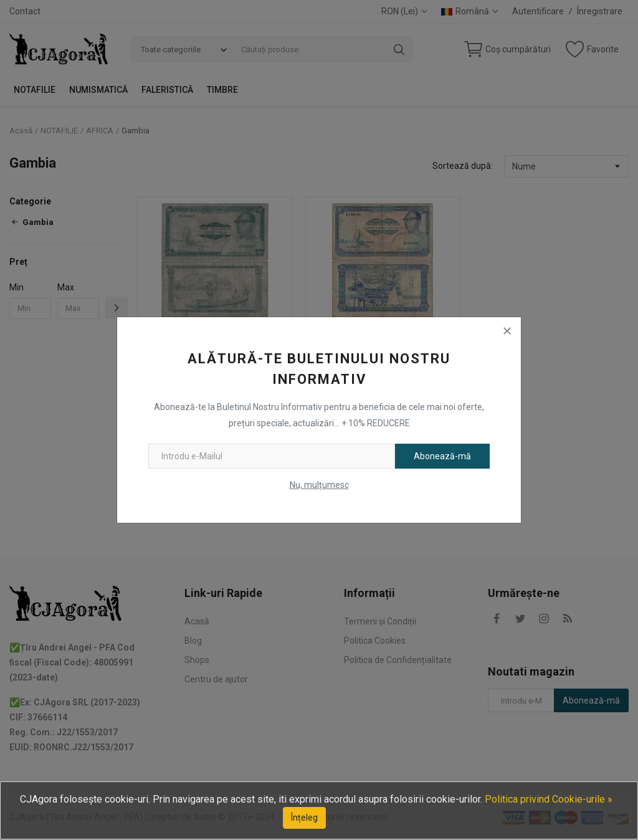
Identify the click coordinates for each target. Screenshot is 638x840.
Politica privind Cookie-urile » (549, 799)
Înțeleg (304, 818)
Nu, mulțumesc (319, 485)
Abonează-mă (442, 456)
